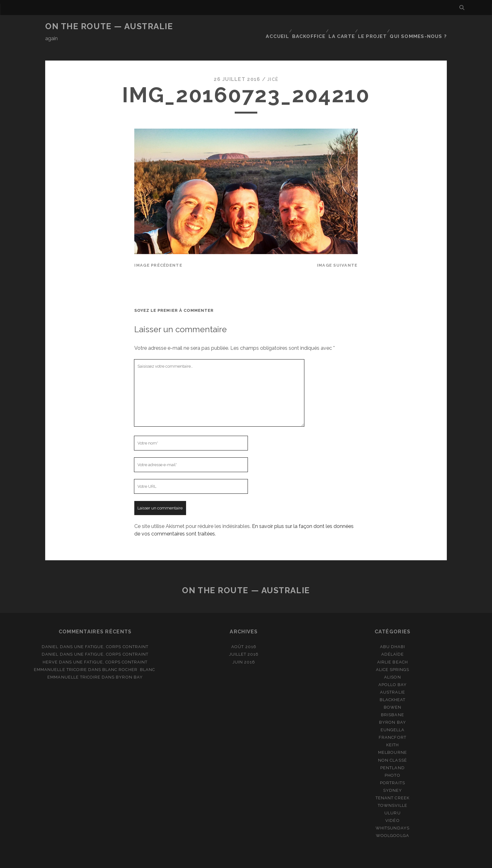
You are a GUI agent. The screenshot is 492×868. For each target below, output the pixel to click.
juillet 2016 (244, 639)
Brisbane (392, 699)
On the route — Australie (109, 26)
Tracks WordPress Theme (219, 861)
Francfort (392, 722)
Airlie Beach (393, 647)
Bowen (393, 692)
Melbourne (392, 737)
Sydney (393, 775)
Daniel (50, 632)
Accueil (280, 27)
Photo (392, 760)
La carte (346, 27)
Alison (392, 662)
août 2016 (244, 632)
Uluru (392, 798)
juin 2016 (244, 647)
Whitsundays (392, 813)
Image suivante (337, 250)
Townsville (392, 790)
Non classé (392, 745)
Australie (392, 677)
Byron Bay (129, 662)
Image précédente (158, 250)
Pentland (392, 752)
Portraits (392, 767)
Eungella (393, 715)
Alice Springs (393, 654)
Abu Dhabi (393, 632)
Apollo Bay (393, 669)
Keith (393, 730)
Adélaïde (393, 639)
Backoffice (312, 27)
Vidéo (392, 805)
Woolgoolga (392, 820)
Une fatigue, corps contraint (111, 632)
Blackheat (393, 684)
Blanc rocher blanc (129, 654)
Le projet (377, 27)
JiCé (273, 64)
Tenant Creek (393, 783)
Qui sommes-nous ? (422, 27)
